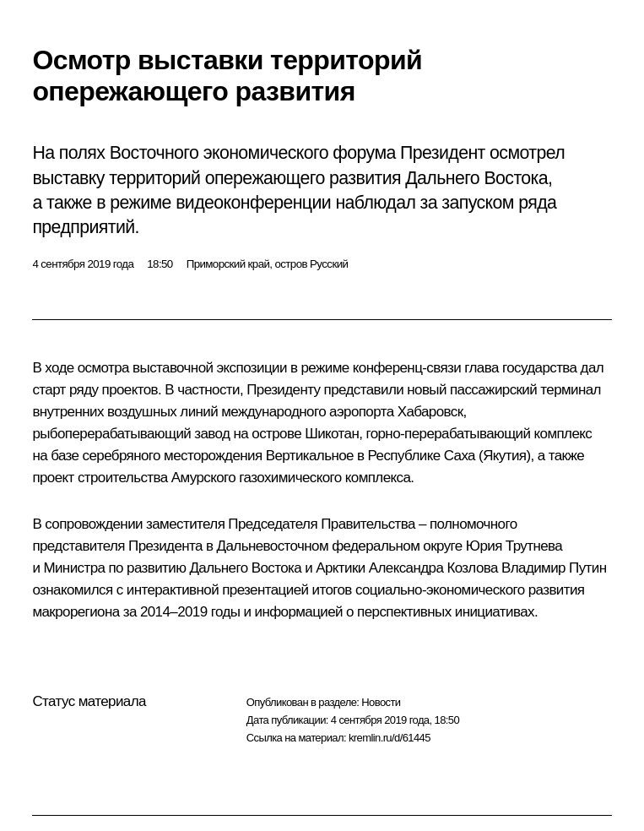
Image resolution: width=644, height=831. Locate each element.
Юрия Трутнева (514, 546)
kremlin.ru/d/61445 (390, 738)
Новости (381, 702)
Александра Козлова (433, 568)
